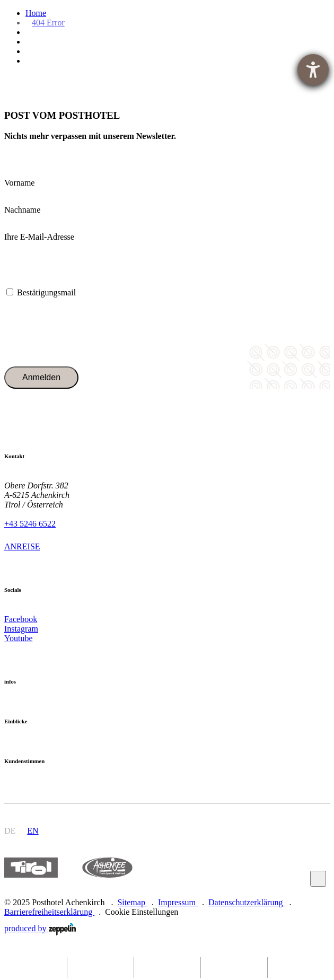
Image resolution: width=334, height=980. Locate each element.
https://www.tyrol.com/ (31, 868)
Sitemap (132, 902)
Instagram (21, 629)
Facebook (21, 619)
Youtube (19, 638)
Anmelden (41, 377)
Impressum (178, 902)
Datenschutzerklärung (247, 902)
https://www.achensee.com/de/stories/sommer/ (107, 868)
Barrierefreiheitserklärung (49, 912)
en (33, 831)
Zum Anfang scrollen (318, 879)
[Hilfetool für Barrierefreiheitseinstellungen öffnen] (313, 70)
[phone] (167, 968)
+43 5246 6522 (30, 524)
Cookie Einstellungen (142, 912)
